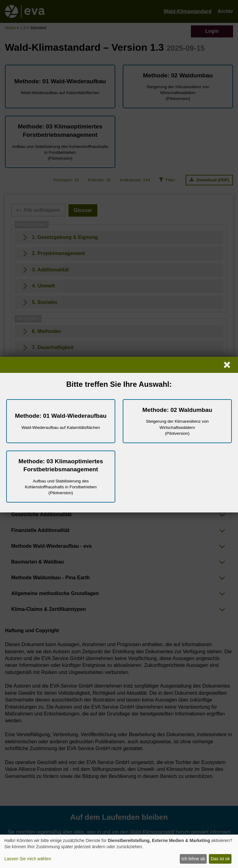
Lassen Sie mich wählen (28, 859)
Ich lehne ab (193, 859)
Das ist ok (220, 859)
